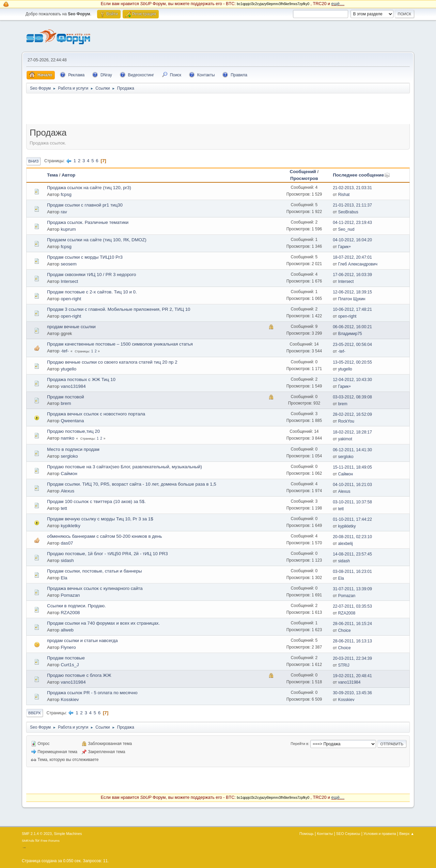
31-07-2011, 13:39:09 (352, 589)
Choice (344, 630)
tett (64, 508)
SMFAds (28, 841)
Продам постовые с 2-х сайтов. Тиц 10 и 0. (92, 292)
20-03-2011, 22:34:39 (352, 658)
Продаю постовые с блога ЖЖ (79, 675)
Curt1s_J (70, 665)
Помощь (307, 834)
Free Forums (50, 841)
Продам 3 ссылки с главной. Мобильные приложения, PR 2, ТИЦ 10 (119, 309)
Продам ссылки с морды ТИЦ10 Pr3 (85, 257)
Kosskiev (70, 699)
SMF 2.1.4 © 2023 (37, 834)
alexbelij (345, 544)
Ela (64, 578)
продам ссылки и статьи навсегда (82, 641)
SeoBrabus (348, 212)
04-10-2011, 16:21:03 (352, 485)
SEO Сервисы (348, 834)
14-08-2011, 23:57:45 (352, 554)
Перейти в (299, 744)
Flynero (68, 647)
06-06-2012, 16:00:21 (352, 327)
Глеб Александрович (357, 264)
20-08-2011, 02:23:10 (352, 537)
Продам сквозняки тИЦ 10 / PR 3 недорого (92, 275)
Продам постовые (66, 658)
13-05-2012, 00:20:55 (352, 362)
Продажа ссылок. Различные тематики (88, 222)
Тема (52, 175)
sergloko (69, 456)
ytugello (68, 369)
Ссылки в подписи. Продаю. (76, 606)
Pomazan (70, 595)
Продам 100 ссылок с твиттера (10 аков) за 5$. (96, 501)
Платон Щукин (352, 299)
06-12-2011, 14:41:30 (352, 450)
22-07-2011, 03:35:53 (352, 606)
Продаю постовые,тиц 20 (73, 431)
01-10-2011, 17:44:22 (352, 519)
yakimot (345, 439)
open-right (71, 299)
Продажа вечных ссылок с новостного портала (96, 414)
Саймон (69, 474)
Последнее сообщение (361, 175)
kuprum (68, 229)
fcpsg (66, 194)
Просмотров (304, 178)
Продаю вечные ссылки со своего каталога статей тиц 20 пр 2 (112, 362)
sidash (67, 560)
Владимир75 (350, 334)
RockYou (346, 421)
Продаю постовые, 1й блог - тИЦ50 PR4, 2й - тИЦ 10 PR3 (107, 554)
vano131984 (73, 386)
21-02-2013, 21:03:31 (352, 188)
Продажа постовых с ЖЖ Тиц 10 (81, 379)
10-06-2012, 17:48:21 (352, 309)
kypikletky (71, 526)
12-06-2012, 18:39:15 (352, 292)
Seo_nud (346, 229)
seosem (69, 264)
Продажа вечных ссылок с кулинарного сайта (95, 588)
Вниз (33, 161)
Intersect (69, 281)
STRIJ (344, 665)
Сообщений (303, 172)
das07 (67, 543)
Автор (68, 175)
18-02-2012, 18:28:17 (352, 432)
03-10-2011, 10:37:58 (352, 502)
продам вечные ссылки (71, 327)
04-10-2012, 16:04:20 (352, 240)
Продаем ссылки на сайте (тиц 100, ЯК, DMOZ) (97, 240)
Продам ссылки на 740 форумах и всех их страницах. (103, 623)
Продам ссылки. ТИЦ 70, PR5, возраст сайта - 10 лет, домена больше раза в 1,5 (132, 484)
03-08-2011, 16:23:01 (352, 572)
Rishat (344, 195)
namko (67, 438)
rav (64, 212)
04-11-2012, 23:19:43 (352, 223)
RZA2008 (70, 613)
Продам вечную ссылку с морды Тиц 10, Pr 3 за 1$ (100, 519)
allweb (67, 630)
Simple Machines (68, 834)
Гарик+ (344, 247)
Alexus (67, 491)
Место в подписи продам (73, 449)
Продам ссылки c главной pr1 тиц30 (85, 205)
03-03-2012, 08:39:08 (352, 397)
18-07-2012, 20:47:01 (352, 257)
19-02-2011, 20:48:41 (352, 676)
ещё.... (338, 4)
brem (66, 403)
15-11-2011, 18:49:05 (352, 467)
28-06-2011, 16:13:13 (352, 641)
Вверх (35, 713)
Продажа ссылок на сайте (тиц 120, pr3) (89, 188)
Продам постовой (66, 397)
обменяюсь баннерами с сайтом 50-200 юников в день (105, 536)
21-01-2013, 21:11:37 (352, 205)
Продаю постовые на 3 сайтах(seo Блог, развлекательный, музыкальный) (124, 467)
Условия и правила (380, 834)
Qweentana (72, 421)
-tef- (65, 351)
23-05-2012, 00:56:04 (352, 345)
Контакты (325, 834)
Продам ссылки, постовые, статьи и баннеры (95, 571)
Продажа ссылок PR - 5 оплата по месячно (92, 693)
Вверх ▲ (407, 834)
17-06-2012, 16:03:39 (352, 275)
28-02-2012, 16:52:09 (352, 414)
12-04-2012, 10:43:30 (352, 380)
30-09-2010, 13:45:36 (352, 693)
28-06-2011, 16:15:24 (352, 624)
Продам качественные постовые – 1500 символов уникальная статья (120, 344)
